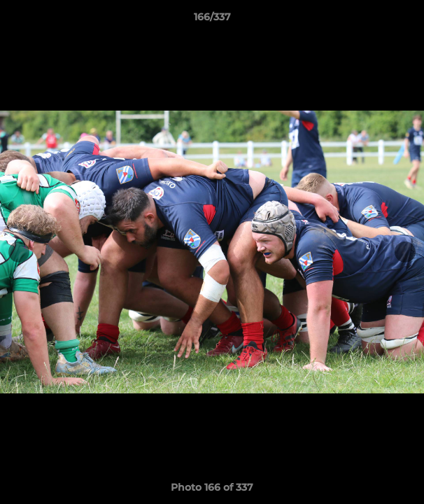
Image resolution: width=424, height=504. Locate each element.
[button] (407, 20)
